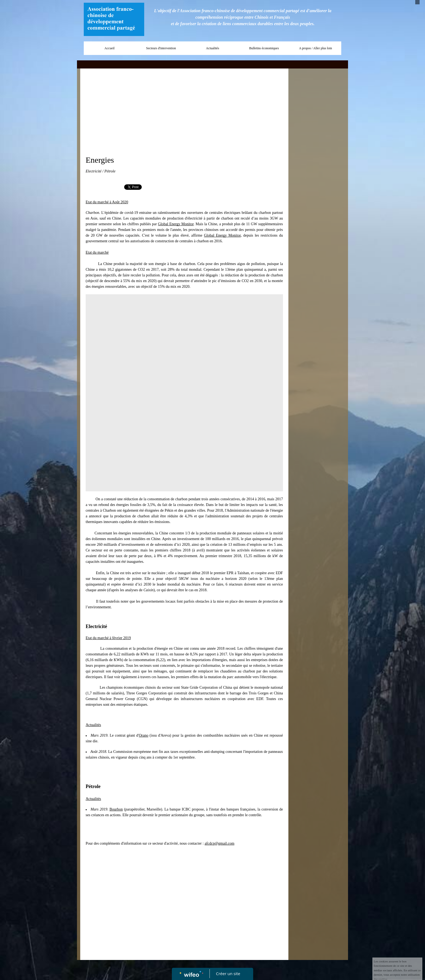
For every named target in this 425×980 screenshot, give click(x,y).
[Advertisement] (184, 112)
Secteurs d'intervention (161, 48)
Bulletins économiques (264, 48)
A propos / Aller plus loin (315, 48)
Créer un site (228, 974)
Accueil (109, 48)
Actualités (213, 48)
